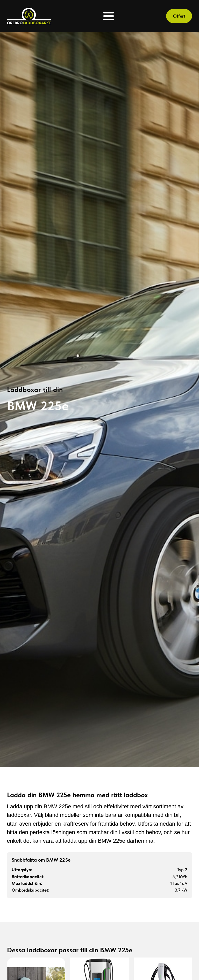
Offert (179, 16)
